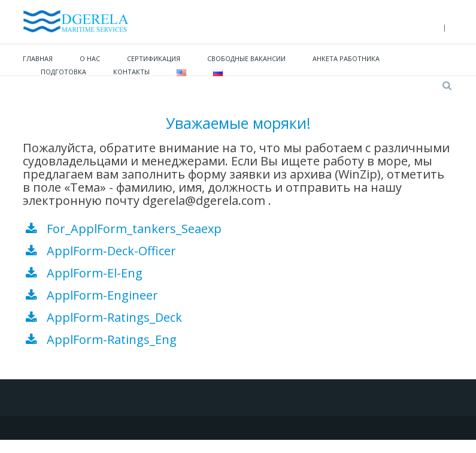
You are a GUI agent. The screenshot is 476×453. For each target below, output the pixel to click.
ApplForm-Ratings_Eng (112, 339)
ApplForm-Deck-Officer (111, 251)
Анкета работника (346, 58)
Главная (38, 58)
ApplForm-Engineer (102, 295)
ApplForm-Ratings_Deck (114, 317)
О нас (90, 58)
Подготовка (63, 72)
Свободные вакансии (246, 58)
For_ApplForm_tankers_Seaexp (133, 229)
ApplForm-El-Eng (95, 273)
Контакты (131, 72)
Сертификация (154, 58)
